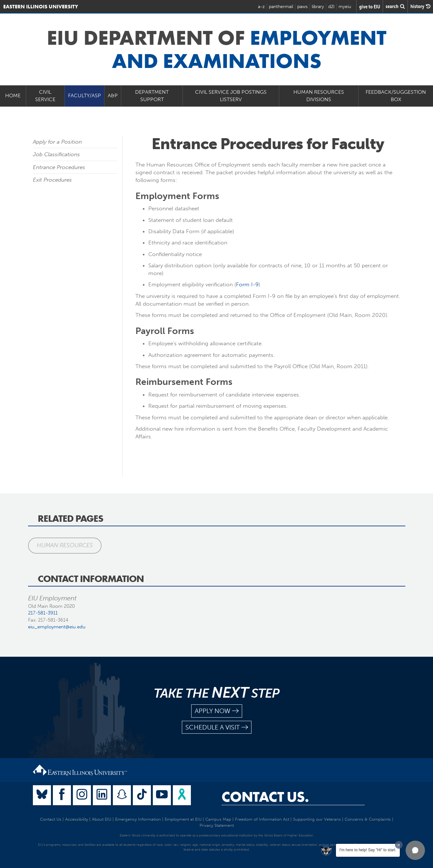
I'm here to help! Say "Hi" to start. (368, 850)
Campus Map (218, 819)
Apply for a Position (57, 142)
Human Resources (65, 545)
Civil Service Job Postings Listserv (231, 96)
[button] (415, 850)
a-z (261, 7)
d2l (331, 7)
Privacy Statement (217, 825)
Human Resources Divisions (319, 96)
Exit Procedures (52, 180)
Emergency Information (138, 819)
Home (13, 95)
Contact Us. (265, 797)
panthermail (281, 7)
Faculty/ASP (84, 95)
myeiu (345, 7)
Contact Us (51, 819)
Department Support (152, 96)
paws (302, 7)
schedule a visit (217, 727)
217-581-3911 (43, 613)
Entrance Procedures (59, 167)
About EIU (102, 819)
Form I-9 (247, 284)
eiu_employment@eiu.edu (57, 627)
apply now (217, 711)
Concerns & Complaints (368, 819)
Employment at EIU (183, 819)
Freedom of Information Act (262, 819)
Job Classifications (56, 154)
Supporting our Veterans (317, 819)
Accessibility (77, 819)
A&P (113, 95)
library (318, 7)
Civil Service (45, 96)
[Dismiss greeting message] (399, 845)
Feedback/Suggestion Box (396, 96)
